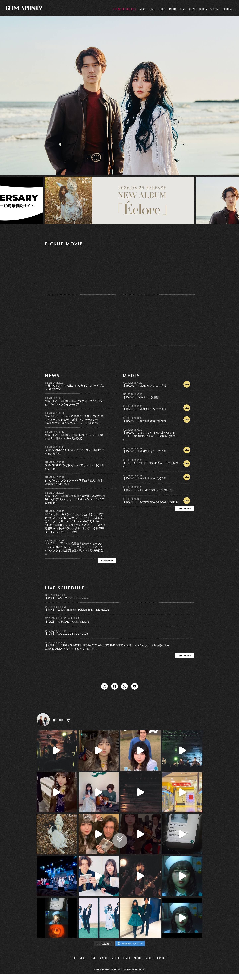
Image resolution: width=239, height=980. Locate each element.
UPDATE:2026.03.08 (132, 394)
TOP (73, 965)
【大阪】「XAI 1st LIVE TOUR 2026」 (68, 634)
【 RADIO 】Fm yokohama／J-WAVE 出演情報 (151, 502)
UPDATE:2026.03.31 (55, 383)
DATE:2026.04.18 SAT (56, 607)
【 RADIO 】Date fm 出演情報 (141, 397)
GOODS (203, 9)
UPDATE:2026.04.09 (132, 383)
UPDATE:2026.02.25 (55, 511)
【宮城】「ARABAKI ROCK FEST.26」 (68, 622)
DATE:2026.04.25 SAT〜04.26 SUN (62, 618)
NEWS (143, 9)
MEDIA (173, 9)
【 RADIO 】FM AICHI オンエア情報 (144, 386)
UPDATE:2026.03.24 (55, 398)
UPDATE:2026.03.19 (132, 430)
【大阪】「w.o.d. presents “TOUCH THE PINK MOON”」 (79, 610)
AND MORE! (107, 561)
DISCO (127, 965)
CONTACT (229, 9)
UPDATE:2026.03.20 (55, 413)
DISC (183, 9)
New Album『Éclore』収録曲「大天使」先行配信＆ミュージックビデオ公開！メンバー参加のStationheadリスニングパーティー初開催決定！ (74, 420)
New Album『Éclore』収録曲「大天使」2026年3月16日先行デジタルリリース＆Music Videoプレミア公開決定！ (75, 499)
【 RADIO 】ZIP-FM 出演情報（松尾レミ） (148, 490)
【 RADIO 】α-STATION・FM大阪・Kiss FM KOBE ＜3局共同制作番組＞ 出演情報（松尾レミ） (150, 436)
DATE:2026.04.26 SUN (56, 631)
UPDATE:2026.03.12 (55, 462)
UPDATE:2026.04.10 (132, 499)
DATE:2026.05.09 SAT (56, 642)
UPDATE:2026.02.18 (55, 541)
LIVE (152, 9)
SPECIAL (215, 9)
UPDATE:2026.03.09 (55, 493)
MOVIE (193, 9)
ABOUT (162, 9)
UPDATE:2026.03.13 (55, 447)
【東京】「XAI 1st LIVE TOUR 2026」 (68, 598)
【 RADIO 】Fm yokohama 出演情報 (144, 421)
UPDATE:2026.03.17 (55, 432)
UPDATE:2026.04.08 (132, 418)
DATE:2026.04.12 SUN (56, 595)
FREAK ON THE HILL (125, 9)
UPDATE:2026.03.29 (132, 487)
